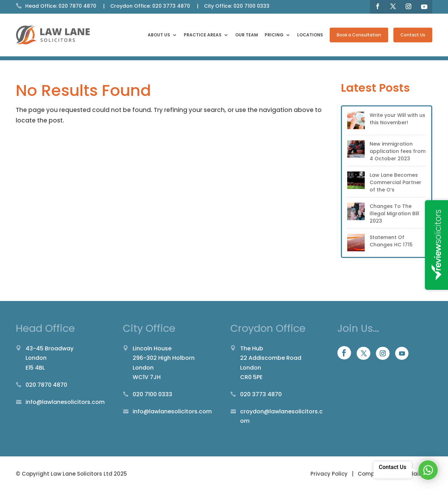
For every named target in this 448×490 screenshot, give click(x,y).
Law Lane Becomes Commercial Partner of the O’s (395, 182)
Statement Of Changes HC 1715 (391, 241)
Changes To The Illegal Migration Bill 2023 (394, 213)
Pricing (274, 35)
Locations (310, 35)
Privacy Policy (330, 474)
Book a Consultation (359, 35)
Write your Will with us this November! (397, 119)
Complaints (374, 474)
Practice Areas (203, 35)
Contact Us (413, 35)
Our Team (247, 35)
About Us (159, 35)
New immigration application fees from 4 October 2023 (398, 151)
